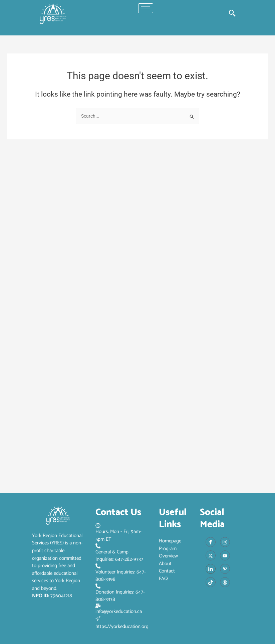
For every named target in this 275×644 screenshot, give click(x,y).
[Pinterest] (225, 569)
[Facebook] (211, 542)
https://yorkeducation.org (122, 623)
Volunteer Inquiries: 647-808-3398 (121, 573)
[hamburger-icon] (146, 8)
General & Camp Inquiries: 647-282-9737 (119, 553)
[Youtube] (225, 555)
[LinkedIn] (211, 569)
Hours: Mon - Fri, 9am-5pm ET (118, 533)
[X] (211, 555)
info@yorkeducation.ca (119, 610)
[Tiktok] (211, 582)
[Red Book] (225, 582)
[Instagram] (225, 542)
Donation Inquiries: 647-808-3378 (120, 594)
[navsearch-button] (232, 14)
